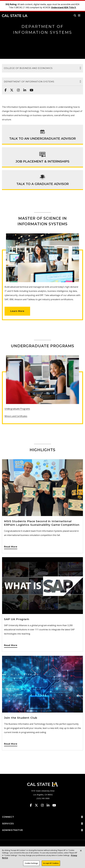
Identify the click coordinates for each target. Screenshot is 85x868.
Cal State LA (15, 16)
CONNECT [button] (42, 817)
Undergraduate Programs (17, 409)
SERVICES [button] (42, 824)
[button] (79, 15)
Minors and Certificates (16, 416)
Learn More (17, 311)
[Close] (81, 852)
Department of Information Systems (29, 82)
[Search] (75, 15)
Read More (11, 547)
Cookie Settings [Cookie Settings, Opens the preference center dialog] (31, 865)
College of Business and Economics (28, 68)
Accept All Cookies (51, 865)
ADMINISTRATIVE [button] (42, 830)
